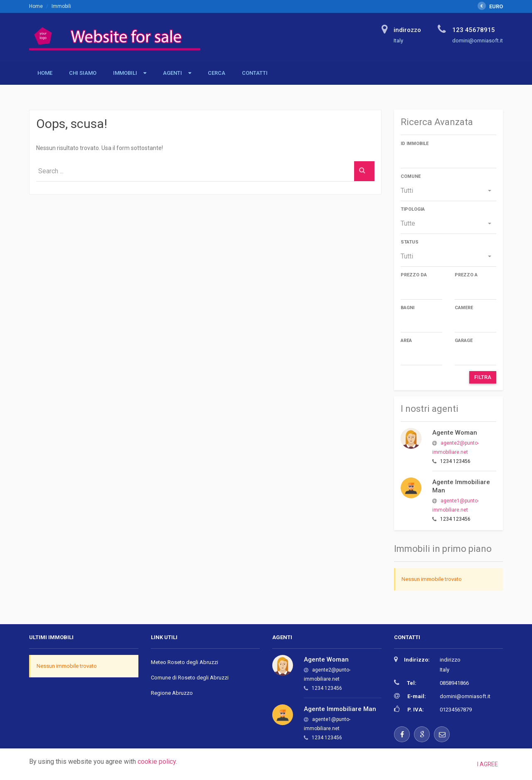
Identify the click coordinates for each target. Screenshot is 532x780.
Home (36, 6)
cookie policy (157, 762)
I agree (488, 764)
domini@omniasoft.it (465, 696)
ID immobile (415, 144)
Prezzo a (466, 275)
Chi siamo (83, 73)
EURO (490, 6)
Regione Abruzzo (172, 693)
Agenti (172, 73)
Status (410, 242)
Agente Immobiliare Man (340, 709)
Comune (411, 176)
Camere (464, 308)
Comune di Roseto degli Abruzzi (190, 678)
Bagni (408, 308)
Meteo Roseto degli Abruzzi (185, 662)
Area (406, 341)
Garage (464, 341)
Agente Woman (455, 433)
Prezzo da (414, 275)
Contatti (255, 73)
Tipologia (413, 209)
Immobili (125, 73)
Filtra (483, 377)
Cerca (217, 73)
